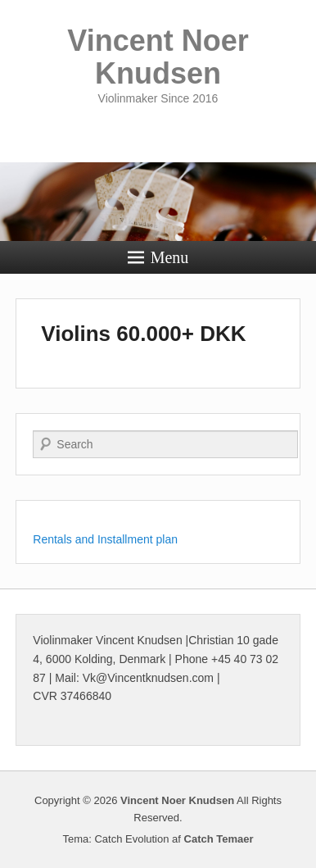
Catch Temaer (219, 839)
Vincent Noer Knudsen (158, 57)
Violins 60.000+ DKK (143, 334)
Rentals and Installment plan (105, 539)
